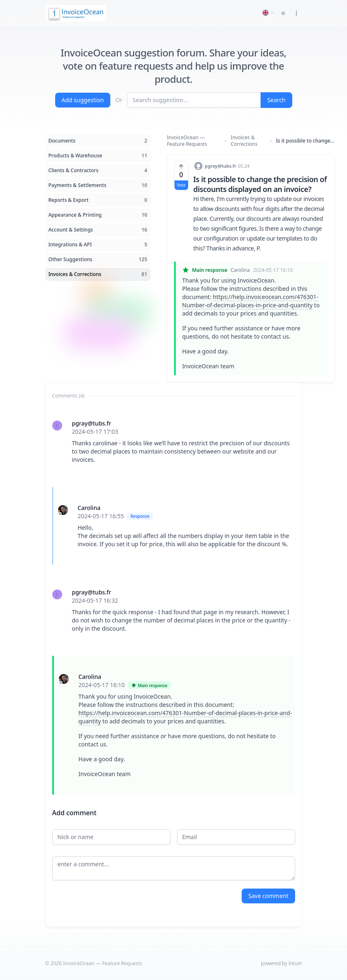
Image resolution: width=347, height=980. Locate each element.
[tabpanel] (174, 599)
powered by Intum (281, 963)
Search (276, 100)
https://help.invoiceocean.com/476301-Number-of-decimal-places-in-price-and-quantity (250, 301)
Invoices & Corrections (244, 141)
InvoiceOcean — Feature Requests (187, 141)
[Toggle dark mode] (283, 13)
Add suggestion (83, 100)
